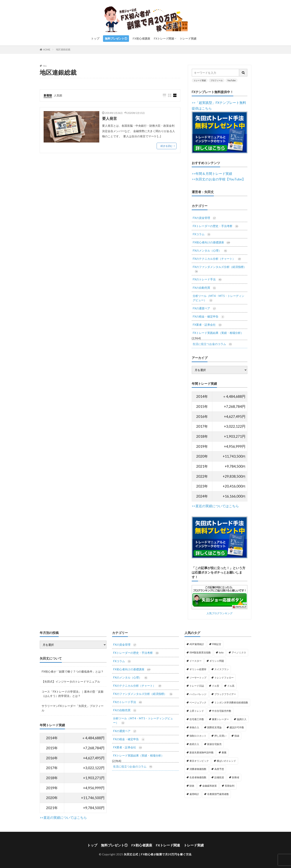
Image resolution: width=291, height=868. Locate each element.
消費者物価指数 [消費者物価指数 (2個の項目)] (198, 769)
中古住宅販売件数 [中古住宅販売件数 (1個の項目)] (222, 711)
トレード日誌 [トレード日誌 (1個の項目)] (197, 686)
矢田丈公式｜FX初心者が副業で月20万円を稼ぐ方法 (158, 854)
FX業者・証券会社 (207, 325)
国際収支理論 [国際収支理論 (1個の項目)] (214, 727)
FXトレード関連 (164, 38)
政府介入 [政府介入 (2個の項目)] (194, 744)
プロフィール (217, 80)
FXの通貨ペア (204, 309)
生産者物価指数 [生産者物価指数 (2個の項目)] (198, 777)
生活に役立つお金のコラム (212, 344)
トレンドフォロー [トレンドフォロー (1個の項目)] (224, 678)
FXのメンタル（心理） (210, 251)
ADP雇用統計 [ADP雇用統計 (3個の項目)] (197, 644)
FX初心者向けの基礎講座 (211, 243)
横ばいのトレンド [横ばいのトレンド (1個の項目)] (226, 761)
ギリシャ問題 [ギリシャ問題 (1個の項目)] (217, 661)
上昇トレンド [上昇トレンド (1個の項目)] (197, 711)
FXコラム (202, 234)
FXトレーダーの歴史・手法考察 (216, 226)
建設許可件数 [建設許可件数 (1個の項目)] (237, 727)
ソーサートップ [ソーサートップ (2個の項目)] (198, 678)
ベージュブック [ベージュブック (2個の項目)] (198, 702)
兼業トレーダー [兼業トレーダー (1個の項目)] (220, 719)
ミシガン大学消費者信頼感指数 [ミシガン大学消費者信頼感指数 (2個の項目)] (231, 702)
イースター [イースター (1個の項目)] (196, 661)
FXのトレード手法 (207, 280)
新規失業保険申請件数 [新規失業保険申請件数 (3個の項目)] (202, 752)
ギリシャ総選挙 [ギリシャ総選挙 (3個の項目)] (198, 669)
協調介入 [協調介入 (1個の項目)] (242, 719)
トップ (95, 38)
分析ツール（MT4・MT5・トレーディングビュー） (218, 298)
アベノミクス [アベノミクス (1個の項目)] (239, 652)
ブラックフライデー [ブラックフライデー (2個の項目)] (225, 694)
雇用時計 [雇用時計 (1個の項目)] (194, 794)
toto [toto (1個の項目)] (221, 652)
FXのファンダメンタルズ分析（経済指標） (219, 269)
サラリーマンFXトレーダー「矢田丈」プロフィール (73, 708)
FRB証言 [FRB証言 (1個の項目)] (217, 644)
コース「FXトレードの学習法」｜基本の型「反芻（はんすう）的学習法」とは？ (73, 694)
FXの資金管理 (204, 218)
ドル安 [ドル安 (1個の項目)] (216, 686)
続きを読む (167, 146)
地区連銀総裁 (63, 49)
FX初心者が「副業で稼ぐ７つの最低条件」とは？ (73, 671)
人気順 (58, 95)
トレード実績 (188, 38)
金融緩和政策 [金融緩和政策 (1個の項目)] (210, 786)
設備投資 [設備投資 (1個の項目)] (219, 777)
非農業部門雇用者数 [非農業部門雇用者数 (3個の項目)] (218, 794)
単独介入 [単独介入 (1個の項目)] (194, 727)
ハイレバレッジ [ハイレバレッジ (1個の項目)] (198, 694)
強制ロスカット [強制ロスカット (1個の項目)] (198, 736)
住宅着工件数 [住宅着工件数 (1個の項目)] (197, 719)
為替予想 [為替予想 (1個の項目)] (219, 769)
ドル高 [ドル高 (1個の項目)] (231, 686)
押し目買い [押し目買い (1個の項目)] (220, 736)
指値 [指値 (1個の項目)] (237, 736)
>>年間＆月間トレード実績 (212, 174)
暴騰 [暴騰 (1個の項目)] (224, 752)
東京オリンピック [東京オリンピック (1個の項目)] (199, 761)
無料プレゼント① (116, 38)
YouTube (232, 80)
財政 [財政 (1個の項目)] (192, 786)
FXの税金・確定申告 (209, 317)
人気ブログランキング (220, 613)
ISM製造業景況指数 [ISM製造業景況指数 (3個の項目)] (200, 652)
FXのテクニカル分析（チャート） (217, 259)
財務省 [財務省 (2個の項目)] (236, 777)
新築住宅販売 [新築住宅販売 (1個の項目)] (214, 744)
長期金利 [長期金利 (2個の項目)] (230, 786)
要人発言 (109, 118)
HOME (47, 50)
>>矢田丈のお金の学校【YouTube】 (219, 179)
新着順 (48, 95)
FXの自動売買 (204, 288)
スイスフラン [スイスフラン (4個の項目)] (222, 669)
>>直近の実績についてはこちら (215, 506)
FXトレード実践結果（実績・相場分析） (218, 333)
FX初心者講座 (141, 38)
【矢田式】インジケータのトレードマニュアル (71, 681)
